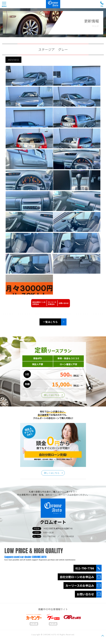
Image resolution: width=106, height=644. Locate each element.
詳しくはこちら (52, 395)
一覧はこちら (50, 322)
